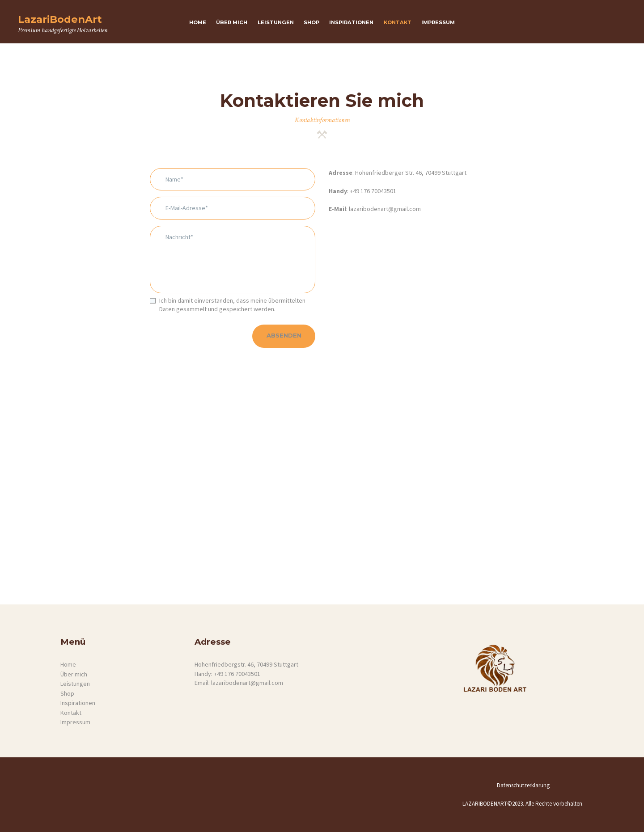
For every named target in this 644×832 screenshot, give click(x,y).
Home (68, 664)
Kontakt (71, 713)
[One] (322, 497)
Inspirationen (78, 703)
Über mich (74, 674)
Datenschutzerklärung (523, 785)
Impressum (75, 722)
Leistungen (75, 684)
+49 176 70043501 (373, 191)
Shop (67, 693)
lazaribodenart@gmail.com (384, 209)
